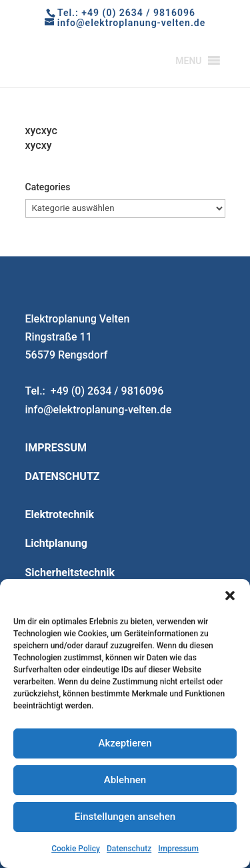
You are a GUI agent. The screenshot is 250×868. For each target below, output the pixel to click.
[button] (230, 596)
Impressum (178, 849)
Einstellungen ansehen (125, 817)
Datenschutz (129, 849)
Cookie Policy (76, 849)
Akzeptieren (125, 743)
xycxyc (41, 131)
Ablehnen (125, 780)
